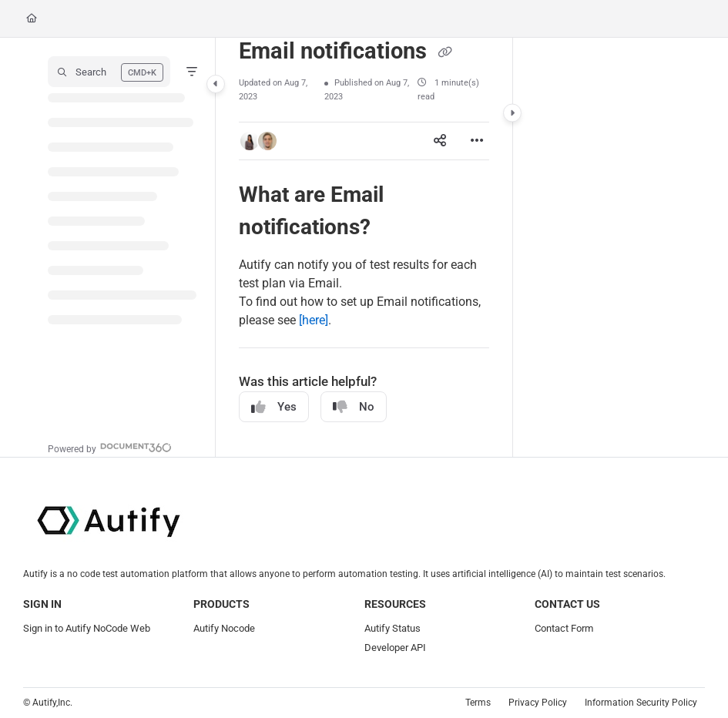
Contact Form (564, 628)
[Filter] (192, 72)
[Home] (32, 19)
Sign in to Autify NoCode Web (87, 628)
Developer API (395, 648)
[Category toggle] (216, 84)
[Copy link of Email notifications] (445, 52)
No (354, 407)
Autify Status (393, 628)
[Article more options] (477, 141)
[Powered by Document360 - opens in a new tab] (110, 447)
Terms (478, 703)
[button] (109, 72)
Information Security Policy (641, 703)
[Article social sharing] (440, 141)
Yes (274, 407)
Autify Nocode (224, 628)
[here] (314, 320)
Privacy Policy (538, 703)
